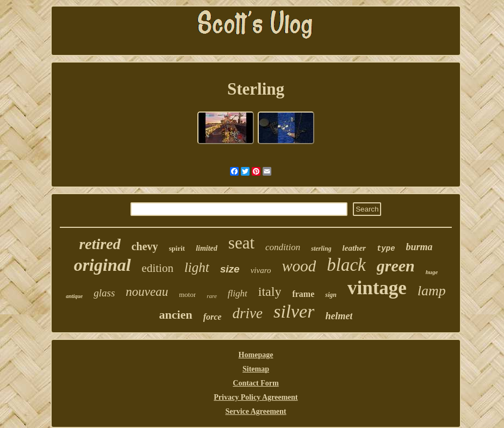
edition (158, 268)
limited (207, 248)
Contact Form (256, 383)
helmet (339, 316)
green (396, 266)
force (213, 317)
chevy (145, 246)
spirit (177, 248)
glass (104, 293)
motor (187, 294)
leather (354, 248)
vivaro (261, 270)
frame (303, 294)
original (102, 265)
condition (283, 247)
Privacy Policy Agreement (256, 397)
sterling (321, 249)
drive (247, 313)
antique (74, 296)
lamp (432, 291)
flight (238, 293)
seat (241, 243)
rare (212, 296)
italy (270, 291)
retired (99, 244)
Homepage (256, 355)
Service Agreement (256, 411)
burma (419, 247)
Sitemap (256, 369)
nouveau (147, 292)
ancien (176, 315)
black (346, 265)
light (197, 267)
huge (432, 272)
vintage (377, 288)
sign (331, 295)
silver (294, 311)
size (230, 269)
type (386, 249)
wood (299, 266)
